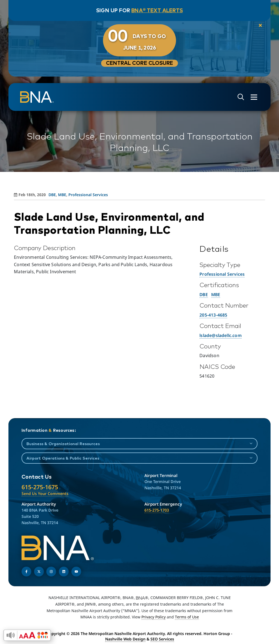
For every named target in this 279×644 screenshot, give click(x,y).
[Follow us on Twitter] (39, 572)
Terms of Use (187, 617)
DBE (204, 294)
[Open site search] (241, 97)
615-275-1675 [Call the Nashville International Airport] (40, 487)
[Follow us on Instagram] (51, 572)
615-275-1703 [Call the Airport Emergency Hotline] (157, 510)
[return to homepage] (37, 97)
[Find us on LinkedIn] (64, 572)
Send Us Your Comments (45, 493)
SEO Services (162, 639)
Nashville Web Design (125, 639)
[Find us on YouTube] (76, 572)
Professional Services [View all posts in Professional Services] (88, 195)
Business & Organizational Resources (63, 444)
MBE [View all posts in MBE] (62, 195)
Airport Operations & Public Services (63, 458)
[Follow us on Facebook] (26, 572)
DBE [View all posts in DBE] (52, 195)
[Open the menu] (254, 97)
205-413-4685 (213, 315)
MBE (216, 294)
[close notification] (260, 26)
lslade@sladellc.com (220, 335)
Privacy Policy (154, 617)
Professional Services (222, 274)
